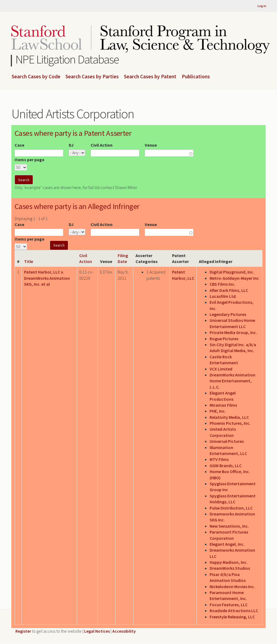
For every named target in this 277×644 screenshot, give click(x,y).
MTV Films (219, 459)
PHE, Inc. (218, 411)
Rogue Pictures (224, 339)
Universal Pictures (227, 441)
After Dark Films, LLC (229, 290)
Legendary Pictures (228, 314)
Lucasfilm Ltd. (223, 296)
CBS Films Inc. (222, 284)
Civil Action (102, 145)
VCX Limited (221, 369)
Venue (151, 145)
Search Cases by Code (36, 77)
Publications (196, 77)
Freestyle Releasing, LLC (232, 617)
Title (29, 261)
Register (23, 631)
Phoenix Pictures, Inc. (230, 423)
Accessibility (124, 631)
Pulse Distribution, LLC (231, 508)
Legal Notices (97, 631)
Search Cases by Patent (150, 77)
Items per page (29, 160)
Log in (262, 6)
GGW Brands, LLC (226, 466)
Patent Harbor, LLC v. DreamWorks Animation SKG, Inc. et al (47, 278)
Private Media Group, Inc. (233, 332)
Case (19, 145)
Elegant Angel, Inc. (227, 544)
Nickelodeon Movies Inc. (232, 586)
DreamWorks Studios (230, 568)
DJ (71, 145)
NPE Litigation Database (67, 59)
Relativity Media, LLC (229, 417)
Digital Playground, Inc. (232, 272)
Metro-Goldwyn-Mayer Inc (234, 278)
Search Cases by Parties (92, 77)
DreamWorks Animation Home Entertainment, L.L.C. (233, 381)
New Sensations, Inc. (229, 526)
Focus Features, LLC (229, 605)
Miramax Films (223, 405)
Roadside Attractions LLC (234, 611)
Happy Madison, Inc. (229, 562)
